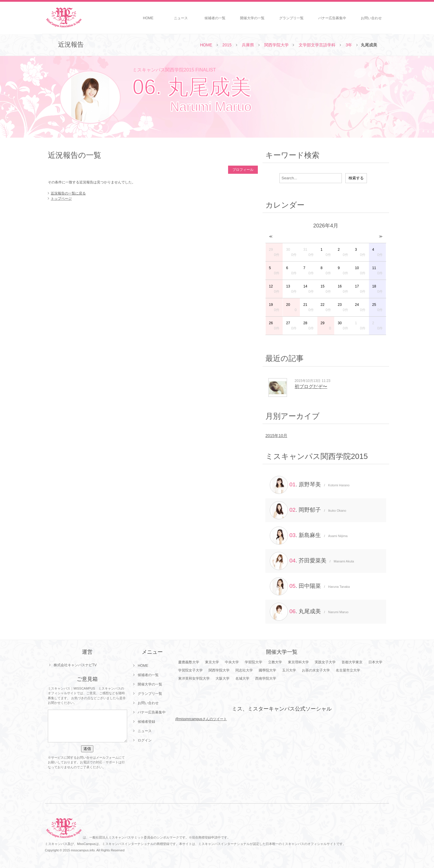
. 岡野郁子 (308, 510)
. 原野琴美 (310, 485)
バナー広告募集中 (332, 18)
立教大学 (275, 662)
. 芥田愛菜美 (312, 561)
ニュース (181, 18)
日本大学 (375, 662)
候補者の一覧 (215, 18)
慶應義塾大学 (189, 662)
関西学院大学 (276, 45)
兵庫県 (248, 45)
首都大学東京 (352, 662)
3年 (349, 45)
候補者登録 (146, 722)
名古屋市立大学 (348, 670)
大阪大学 (223, 678)
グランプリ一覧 (291, 18)
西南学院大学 (266, 678)
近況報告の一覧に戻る (68, 193)
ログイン (145, 740)
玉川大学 (289, 670)
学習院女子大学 (190, 670)
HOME (148, 18)
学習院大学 (253, 662)
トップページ (61, 199)
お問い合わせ (371, 18)
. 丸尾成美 (309, 612)
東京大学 (212, 662)
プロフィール (243, 170)
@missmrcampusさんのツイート (201, 719)
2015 (227, 45)
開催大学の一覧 (252, 18)
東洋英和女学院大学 (194, 678)
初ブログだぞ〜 (311, 386)
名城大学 (242, 678)
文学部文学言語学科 (317, 45)
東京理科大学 (298, 662)
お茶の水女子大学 (316, 670)
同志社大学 (244, 670)
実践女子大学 (325, 662)
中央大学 (232, 662)
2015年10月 (276, 436)
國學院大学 (267, 670)
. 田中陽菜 (310, 586)
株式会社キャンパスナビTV (75, 665)
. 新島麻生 (309, 536)
